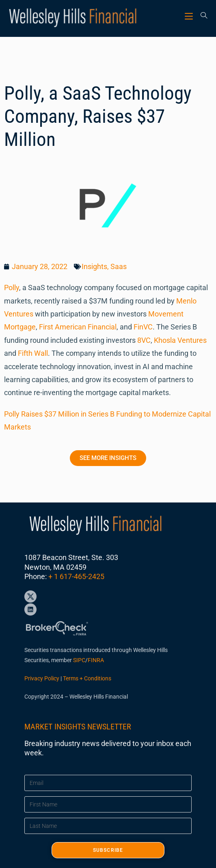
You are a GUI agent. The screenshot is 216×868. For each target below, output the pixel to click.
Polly (12, 288)
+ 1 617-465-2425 (76, 576)
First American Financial (78, 327)
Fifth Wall (33, 353)
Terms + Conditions (87, 678)
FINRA (96, 660)
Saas (119, 266)
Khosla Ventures (180, 340)
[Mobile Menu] (190, 16)
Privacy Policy (42, 678)
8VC (144, 340)
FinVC (143, 327)
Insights (94, 266)
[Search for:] (201, 16)
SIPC (79, 660)
